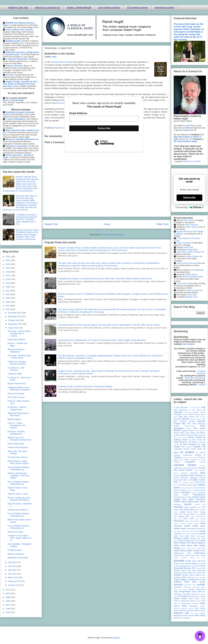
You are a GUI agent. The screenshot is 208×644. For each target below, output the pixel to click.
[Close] (143, 97)
